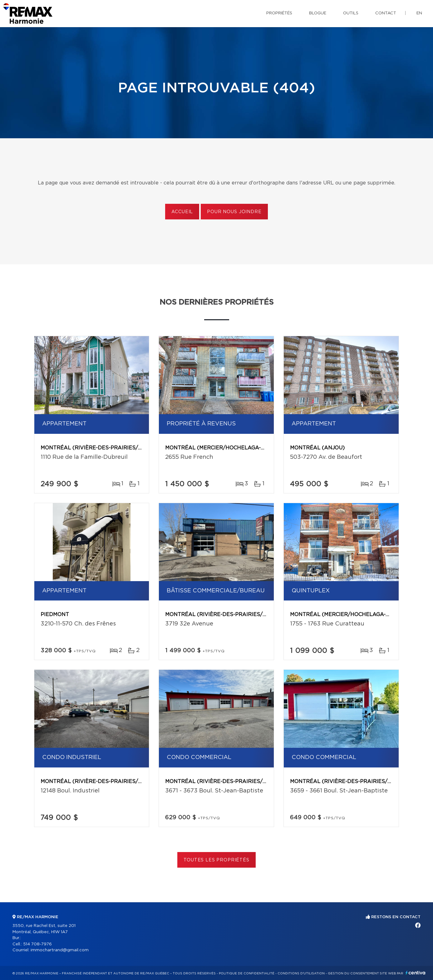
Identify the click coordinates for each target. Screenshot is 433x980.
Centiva (416, 973)
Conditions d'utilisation (301, 973)
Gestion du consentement (353, 973)
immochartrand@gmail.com (60, 950)
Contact (386, 13)
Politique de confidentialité (247, 973)
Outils (351, 13)
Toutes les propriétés (216, 860)
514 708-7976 (37, 944)
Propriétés (279, 13)
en (419, 13)
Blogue (318, 13)
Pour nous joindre (234, 212)
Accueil (182, 212)
